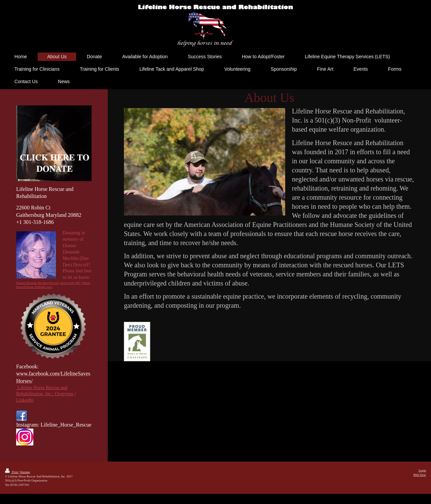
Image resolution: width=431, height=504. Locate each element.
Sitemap (25, 472)
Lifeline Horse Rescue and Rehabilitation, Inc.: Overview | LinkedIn (46, 394)
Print (12, 472)
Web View (420, 475)
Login (422, 470)
